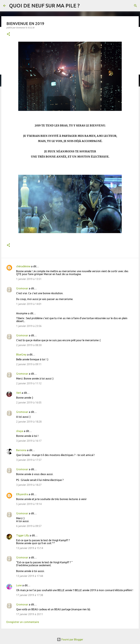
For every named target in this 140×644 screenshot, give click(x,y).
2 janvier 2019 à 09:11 (29, 364)
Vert (19, 393)
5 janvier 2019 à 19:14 (29, 504)
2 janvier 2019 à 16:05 (29, 402)
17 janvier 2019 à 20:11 (30, 614)
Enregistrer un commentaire (23, 622)
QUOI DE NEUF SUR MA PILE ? (44, 6)
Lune (19, 585)
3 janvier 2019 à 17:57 (29, 460)
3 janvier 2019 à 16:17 (29, 441)
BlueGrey (21, 354)
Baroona (21, 450)
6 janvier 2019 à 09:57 (29, 526)
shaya (20, 431)
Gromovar (22, 288)
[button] (8, 34)
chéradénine (23, 266)
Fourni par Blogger (70, 639)
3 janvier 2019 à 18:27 (29, 485)
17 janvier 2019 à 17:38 (30, 595)
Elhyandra (22, 494)
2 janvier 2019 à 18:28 (29, 422)
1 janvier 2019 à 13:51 (29, 279)
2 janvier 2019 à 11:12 (29, 383)
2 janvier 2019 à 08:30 (29, 345)
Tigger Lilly (23, 535)
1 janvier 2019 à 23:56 (29, 326)
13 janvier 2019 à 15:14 (30, 548)
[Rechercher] (135, 6)
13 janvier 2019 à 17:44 (30, 576)
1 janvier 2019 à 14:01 (29, 304)
